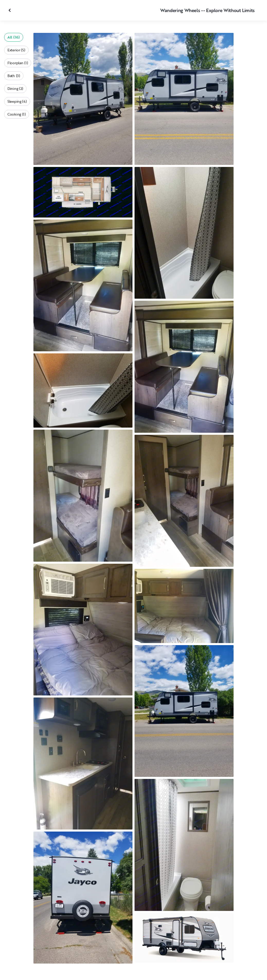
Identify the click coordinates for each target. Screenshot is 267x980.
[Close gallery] (10, 10)
